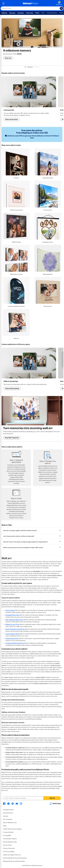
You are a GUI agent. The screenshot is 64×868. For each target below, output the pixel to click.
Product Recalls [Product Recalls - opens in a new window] (8, 832)
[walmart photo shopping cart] (59, 4)
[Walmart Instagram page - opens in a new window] (21, 804)
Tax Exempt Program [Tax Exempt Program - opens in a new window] (10, 839)
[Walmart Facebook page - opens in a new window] (4, 804)
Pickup (37, 13)
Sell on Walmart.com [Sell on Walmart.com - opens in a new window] (10, 823)
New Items (12, 13)
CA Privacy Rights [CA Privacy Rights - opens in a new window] (9, 852)
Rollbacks (4, 13)
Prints (43, 13)
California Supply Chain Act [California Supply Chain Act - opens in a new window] (12, 855)
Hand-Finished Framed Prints (15, 629)
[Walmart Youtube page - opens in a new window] (17, 804)
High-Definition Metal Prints (14, 620)
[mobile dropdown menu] (3, 4)
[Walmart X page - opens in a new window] (8, 804)
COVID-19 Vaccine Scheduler (12, 829)
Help (5, 826)
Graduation (21, 13)
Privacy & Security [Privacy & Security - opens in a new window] (9, 848)
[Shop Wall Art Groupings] (29, 100)
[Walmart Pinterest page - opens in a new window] (13, 804)
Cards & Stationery (52, 13)
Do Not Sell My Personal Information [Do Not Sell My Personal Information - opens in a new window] (15, 858)
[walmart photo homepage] (30, 4)
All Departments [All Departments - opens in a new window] (8, 810)
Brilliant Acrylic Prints (12, 624)
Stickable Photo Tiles (12, 615)
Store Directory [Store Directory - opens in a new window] (8, 813)
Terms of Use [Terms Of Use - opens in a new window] (7, 845)
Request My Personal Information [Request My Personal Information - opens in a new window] (14, 861)
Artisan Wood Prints (12, 638)
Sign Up (52, 798)
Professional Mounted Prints (15, 643)
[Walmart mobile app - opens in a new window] (55, 804)
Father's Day (30, 13)
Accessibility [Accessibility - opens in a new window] (7, 835)
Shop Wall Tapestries (12, 438)
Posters (62, 13)
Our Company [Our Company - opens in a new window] (8, 819)
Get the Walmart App (10, 842)
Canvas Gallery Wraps (13, 634)
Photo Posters (10, 610)
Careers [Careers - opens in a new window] (6, 816)
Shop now (8, 58)
